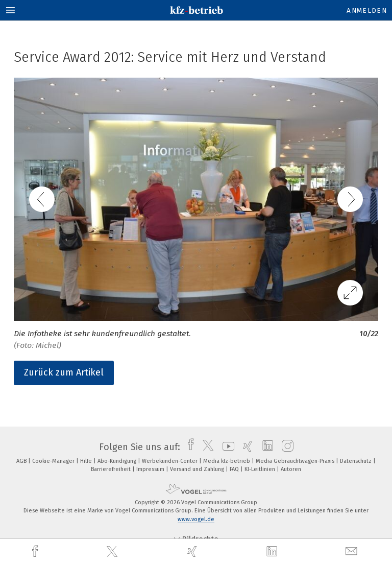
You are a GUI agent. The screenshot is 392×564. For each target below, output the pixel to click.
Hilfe (87, 461)
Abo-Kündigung (118, 461)
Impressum (151, 469)
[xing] (193, 551)
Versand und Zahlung (198, 469)
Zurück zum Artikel (64, 372)
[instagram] (285, 447)
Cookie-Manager (54, 461)
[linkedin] (273, 552)
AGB (22, 461)
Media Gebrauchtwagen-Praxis (296, 461)
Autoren (291, 469)
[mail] (353, 551)
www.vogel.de (196, 519)
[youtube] (226, 447)
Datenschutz (357, 461)
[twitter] (113, 552)
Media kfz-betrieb (227, 461)
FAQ (235, 469)
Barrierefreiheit (112, 469)
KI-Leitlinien (261, 469)
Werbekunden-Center (170, 461)
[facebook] (36, 551)
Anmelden (367, 10)
